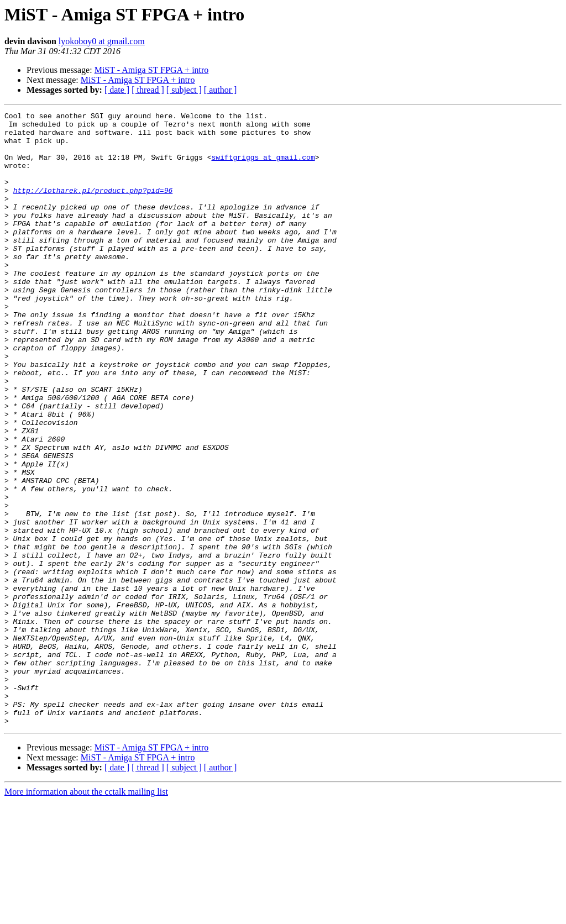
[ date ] (117, 90)
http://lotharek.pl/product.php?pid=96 (93, 207)
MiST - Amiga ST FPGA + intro (152, 70)
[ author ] (221, 90)
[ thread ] (148, 90)
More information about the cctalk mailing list (86, 914)
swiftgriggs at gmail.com (263, 167)
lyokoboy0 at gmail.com (102, 41)
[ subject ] (184, 90)
